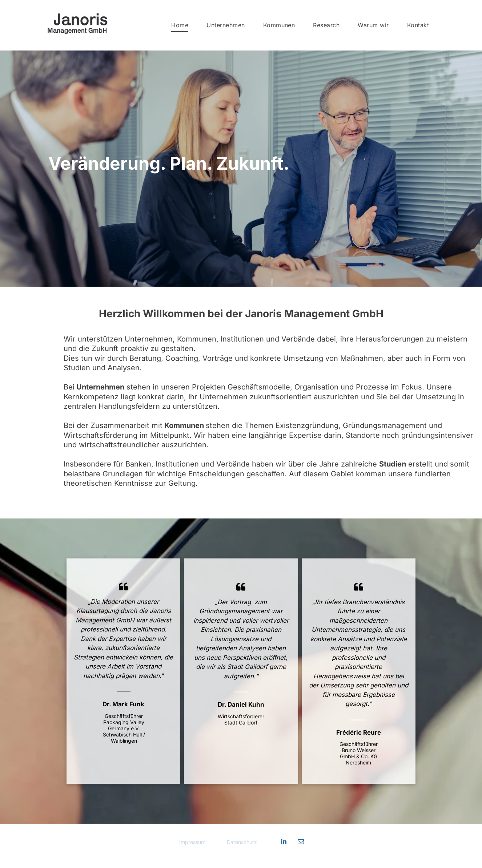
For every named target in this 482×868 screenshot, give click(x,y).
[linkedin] (284, 842)
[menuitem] (180, 25)
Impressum (193, 842)
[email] (301, 842)
